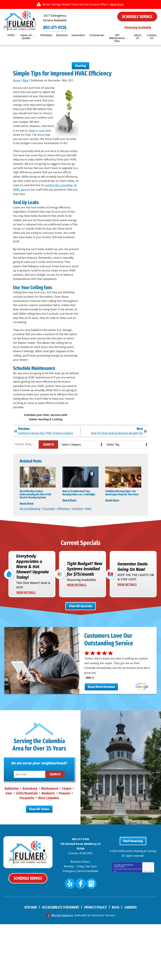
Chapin (67, 845)
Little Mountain (27, 850)
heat (41, 133)
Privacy (146, 931)
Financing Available (138, 28)
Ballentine (12, 845)
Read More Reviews (101, 739)
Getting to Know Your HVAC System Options (43, 463)
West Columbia (49, 855)
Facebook (81, 941)
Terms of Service (137, 928)
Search (48, 476)
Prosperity (27, 855)
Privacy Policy (126, 928)
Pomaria (64, 850)
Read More (117, 4)
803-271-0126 (80, 23)
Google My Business (89, 941)
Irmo (9, 850)
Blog (25, 76)
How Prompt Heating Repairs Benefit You (114, 461)
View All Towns (39, 866)
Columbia (50, 546)
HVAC (92, 546)
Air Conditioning (30, 546)
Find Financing (133, 900)
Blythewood (50, 845)
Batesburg (30, 845)
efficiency (66, 546)
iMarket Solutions (62, 971)
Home (17, 76)
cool (52, 133)
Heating (80, 61)
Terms (151, 931)
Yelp (73, 941)
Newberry (48, 850)
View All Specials (81, 645)
